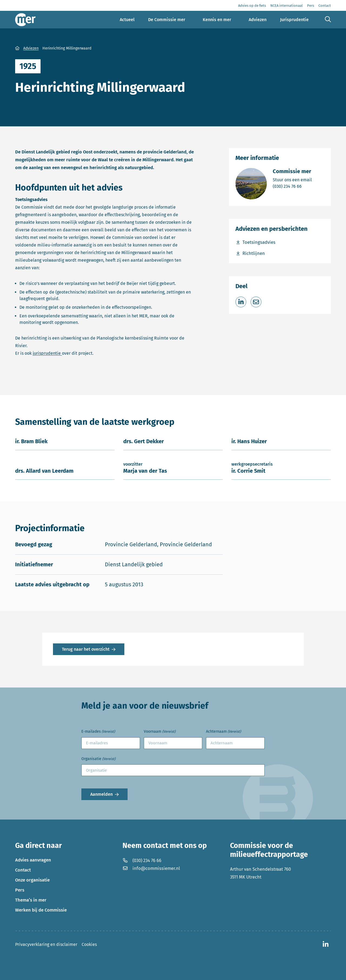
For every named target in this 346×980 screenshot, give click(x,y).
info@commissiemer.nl (151, 868)
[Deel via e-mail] (256, 302)
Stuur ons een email (292, 180)
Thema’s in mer (31, 900)
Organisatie (98, 759)
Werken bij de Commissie (41, 910)
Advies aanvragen (33, 860)
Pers (20, 890)
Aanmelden (102, 794)
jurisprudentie (47, 353)
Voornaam (160, 732)
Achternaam (223, 732)
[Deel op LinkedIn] (241, 302)
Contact (23, 870)
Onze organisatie (32, 880)
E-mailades (98, 732)
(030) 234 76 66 (292, 186)
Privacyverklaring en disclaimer (46, 944)
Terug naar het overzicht (86, 649)
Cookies (89, 944)
